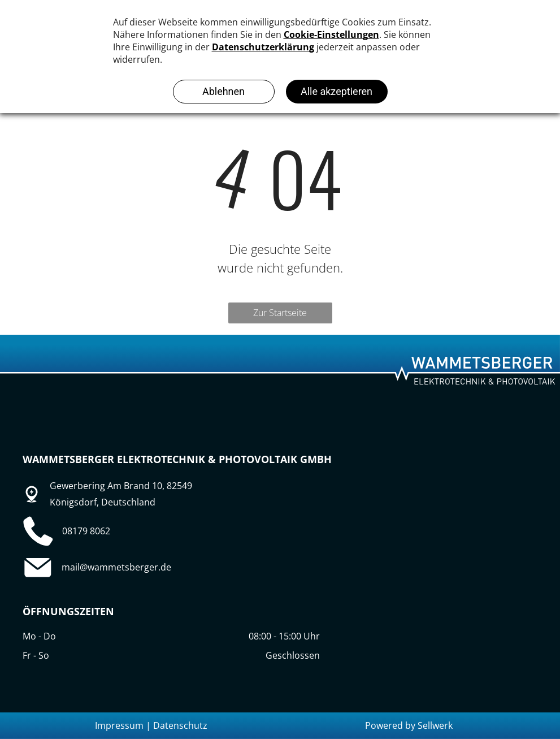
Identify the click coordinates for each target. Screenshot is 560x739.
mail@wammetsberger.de (116, 567)
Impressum (119, 725)
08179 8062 (86, 531)
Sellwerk (435, 725)
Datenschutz (180, 725)
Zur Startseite (280, 313)
